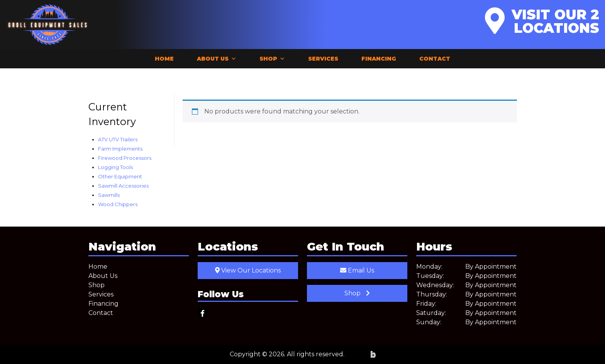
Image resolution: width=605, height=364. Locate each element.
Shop (272, 59)
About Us (217, 59)
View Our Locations (248, 270)
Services (323, 59)
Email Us (357, 270)
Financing (379, 59)
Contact (435, 59)
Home (164, 59)
